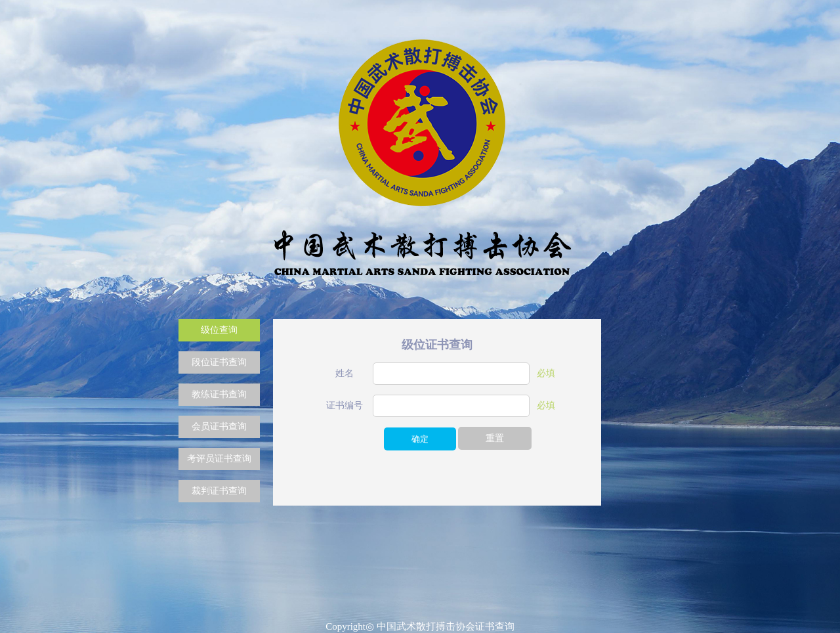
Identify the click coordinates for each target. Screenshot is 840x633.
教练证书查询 (219, 394)
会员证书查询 (219, 426)
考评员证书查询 (219, 459)
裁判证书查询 (219, 491)
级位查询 (219, 330)
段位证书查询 (219, 362)
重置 (495, 438)
